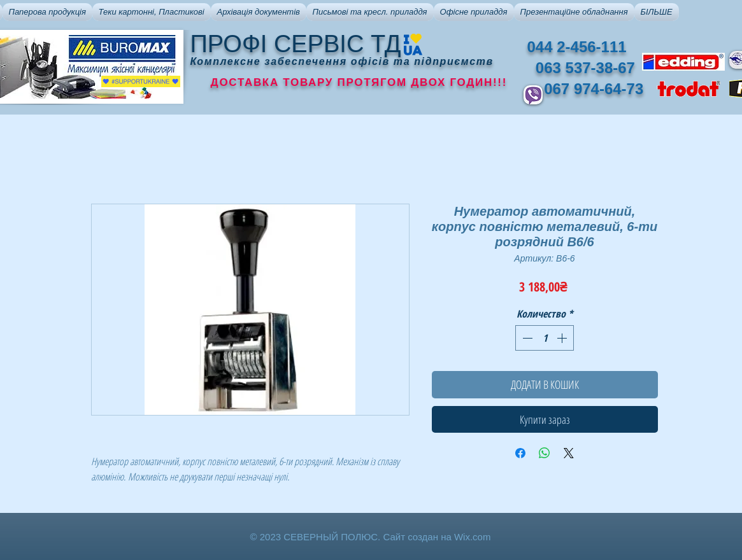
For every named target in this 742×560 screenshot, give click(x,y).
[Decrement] (526, 338)
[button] (47, 12)
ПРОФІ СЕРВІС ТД (296, 44)
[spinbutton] (545, 338)
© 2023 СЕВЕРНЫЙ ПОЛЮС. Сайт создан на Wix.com (371, 537)
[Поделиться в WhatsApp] (545, 453)
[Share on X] (569, 453)
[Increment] (563, 338)
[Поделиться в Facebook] (520, 453)
